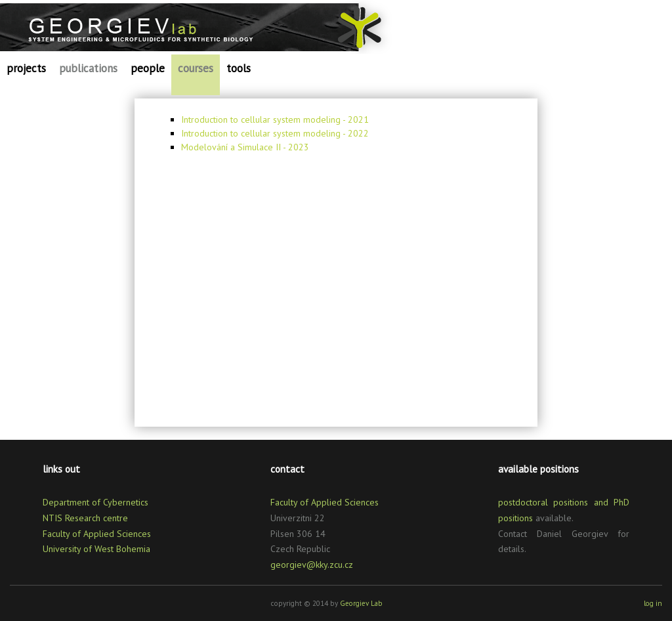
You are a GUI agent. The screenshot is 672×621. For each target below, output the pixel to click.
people (148, 68)
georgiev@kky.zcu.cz (312, 565)
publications (88, 68)
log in (653, 603)
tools (239, 68)
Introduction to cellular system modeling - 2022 (275, 133)
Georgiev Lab (361, 603)
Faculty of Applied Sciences (97, 534)
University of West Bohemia (96, 549)
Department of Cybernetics (95, 502)
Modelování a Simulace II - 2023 (245, 147)
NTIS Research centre (85, 518)
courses (196, 68)
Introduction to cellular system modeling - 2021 (275, 119)
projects (26, 68)
